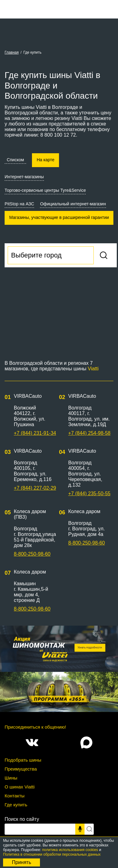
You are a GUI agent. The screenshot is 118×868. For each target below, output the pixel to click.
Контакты (15, 796)
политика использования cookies (70, 850)
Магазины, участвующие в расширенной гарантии (59, 217)
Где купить (16, 805)
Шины (11, 778)
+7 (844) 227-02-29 (35, 488)
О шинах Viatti (20, 787)
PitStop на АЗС (19, 204)
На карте (45, 160)
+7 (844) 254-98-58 (89, 433)
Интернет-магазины (24, 177)
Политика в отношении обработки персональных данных (52, 854)
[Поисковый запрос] (40, 829)
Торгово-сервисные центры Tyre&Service (45, 190)
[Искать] (89, 829)
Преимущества (21, 769)
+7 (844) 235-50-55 (89, 494)
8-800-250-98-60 (32, 554)
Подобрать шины (23, 760)
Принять (22, 862)
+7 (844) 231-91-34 (35, 433)
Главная (12, 52)
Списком (15, 160)
